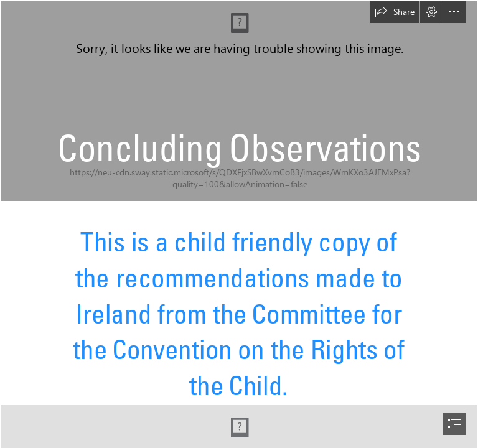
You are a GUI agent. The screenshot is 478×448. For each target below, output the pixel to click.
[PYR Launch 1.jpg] (239, 101)
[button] (395, 12)
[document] (239, 224)
